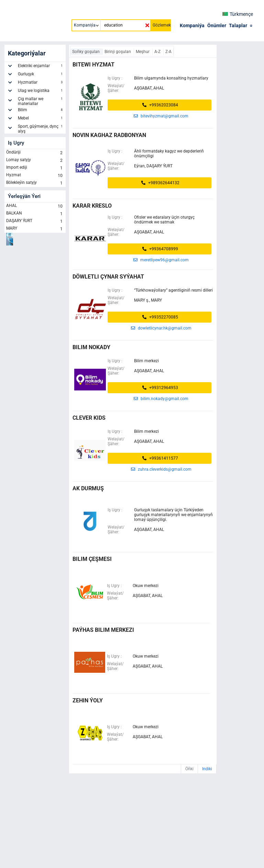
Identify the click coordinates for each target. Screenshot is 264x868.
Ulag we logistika (41, 92)
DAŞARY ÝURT (35, 221)
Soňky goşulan (86, 52)
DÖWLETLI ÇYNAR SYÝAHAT (108, 277)
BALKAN (35, 214)
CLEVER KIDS (89, 418)
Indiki (207, 769)
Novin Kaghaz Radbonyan (109, 135)
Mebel (41, 119)
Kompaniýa (192, 25)
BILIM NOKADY (91, 347)
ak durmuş (88, 488)
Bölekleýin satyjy (35, 183)
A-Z (158, 52)
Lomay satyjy (35, 160)
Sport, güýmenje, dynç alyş (41, 129)
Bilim (41, 111)
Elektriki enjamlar (41, 67)
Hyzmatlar (41, 83)
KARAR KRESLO (92, 206)
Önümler (217, 25)
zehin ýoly (88, 700)
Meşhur (143, 52)
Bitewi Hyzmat (93, 65)
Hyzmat (35, 176)
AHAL (35, 206)
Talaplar (238, 25)
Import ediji (35, 168)
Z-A (168, 52)
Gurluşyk (41, 75)
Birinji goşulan (118, 52)
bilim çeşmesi (92, 559)
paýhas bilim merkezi (103, 630)
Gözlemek (162, 25)
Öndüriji (35, 153)
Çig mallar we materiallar (41, 101)
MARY (35, 229)
